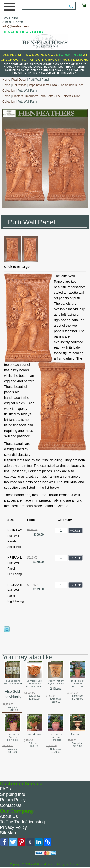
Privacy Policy (13, 827)
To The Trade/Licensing (22, 822)
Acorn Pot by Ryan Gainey (56, 682)
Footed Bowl (34, 734)
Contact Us (11, 805)
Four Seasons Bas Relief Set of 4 (12, 684)
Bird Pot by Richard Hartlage (78, 684)
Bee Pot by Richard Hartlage (56, 737)
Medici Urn (78, 734)
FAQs (5, 789)
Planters (18, 96)
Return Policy (13, 800)
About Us (9, 816)
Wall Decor (19, 80)
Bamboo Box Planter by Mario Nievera (34, 684)
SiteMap (8, 833)
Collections (20, 85)
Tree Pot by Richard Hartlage (12, 737)
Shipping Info (13, 794)
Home (6, 80)
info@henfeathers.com (19, 26)
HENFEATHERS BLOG (23, 32)
